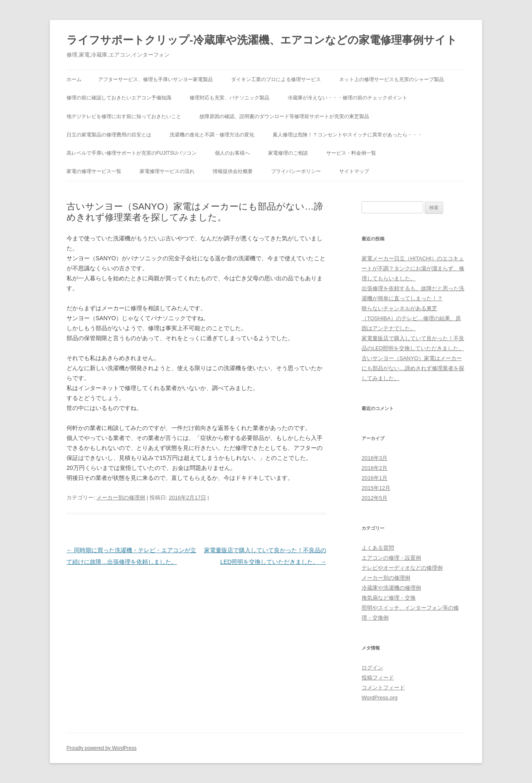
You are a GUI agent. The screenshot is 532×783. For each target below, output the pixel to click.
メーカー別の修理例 (121, 498)
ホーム (74, 79)
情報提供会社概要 (233, 171)
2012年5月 (374, 498)
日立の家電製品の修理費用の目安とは (109, 135)
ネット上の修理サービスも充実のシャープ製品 (392, 79)
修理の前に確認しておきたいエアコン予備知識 (119, 98)
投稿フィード (378, 678)
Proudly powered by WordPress (102, 748)
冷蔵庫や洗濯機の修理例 (391, 588)
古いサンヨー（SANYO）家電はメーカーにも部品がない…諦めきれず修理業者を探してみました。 (413, 368)
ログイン (372, 668)
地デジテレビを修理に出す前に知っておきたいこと (124, 116)
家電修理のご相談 (288, 153)
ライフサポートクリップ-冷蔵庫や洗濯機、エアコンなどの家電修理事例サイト (262, 40)
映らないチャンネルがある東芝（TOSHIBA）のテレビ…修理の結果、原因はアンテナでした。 (411, 318)
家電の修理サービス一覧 (94, 171)
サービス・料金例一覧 (351, 153)
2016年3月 (374, 458)
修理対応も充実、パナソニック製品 (229, 98)
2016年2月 (374, 468)
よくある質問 (378, 548)
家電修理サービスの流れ (167, 171)
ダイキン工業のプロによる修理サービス (276, 79)
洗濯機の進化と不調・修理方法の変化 (212, 135)
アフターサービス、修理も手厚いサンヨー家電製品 (155, 79)
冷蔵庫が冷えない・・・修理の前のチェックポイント (347, 98)
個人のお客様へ (232, 153)
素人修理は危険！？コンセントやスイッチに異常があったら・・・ (347, 135)
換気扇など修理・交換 (389, 598)
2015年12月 (376, 488)
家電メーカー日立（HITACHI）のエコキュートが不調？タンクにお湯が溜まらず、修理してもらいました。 (413, 268)
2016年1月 (374, 478)
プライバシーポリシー (296, 171)
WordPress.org (379, 698)
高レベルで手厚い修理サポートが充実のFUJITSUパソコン (132, 153)
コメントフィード (383, 688)
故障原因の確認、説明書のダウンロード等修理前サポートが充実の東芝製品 (284, 116)
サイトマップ (354, 171)
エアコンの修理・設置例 (391, 558)
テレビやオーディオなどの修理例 (402, 568)
